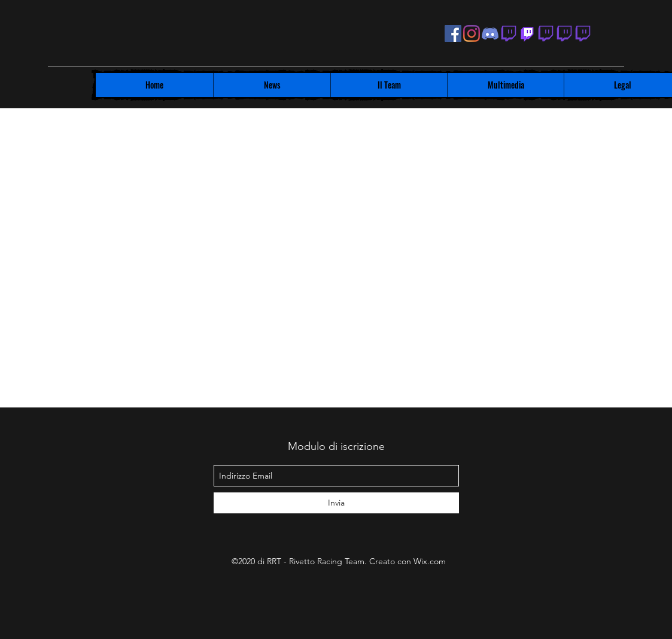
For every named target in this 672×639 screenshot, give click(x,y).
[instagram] (472, 34)
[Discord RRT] (490, 34)
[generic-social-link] (509, 34)
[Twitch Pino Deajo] (546, 34)
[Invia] (336, 503)
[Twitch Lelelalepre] (583, 34)
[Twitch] (527, 34)
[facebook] (453, 34)
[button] (272, 85)
